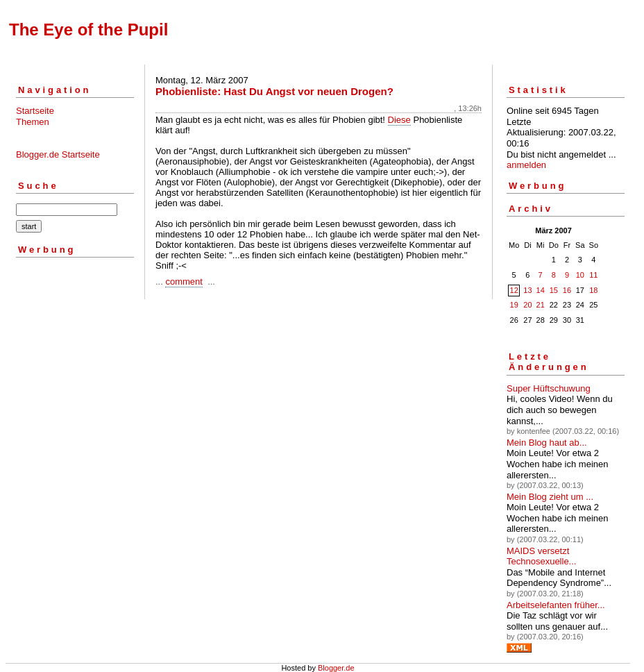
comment (184, 282)
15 (554, 290)
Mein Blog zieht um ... (550, 497)
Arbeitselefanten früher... (556, 605)
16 (567, 290)
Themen (33, 122)
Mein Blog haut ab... (547, 443)
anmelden (526, 165)
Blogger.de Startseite (58, 154)
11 (593, 275)
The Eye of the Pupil (88, 30)
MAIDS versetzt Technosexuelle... (541, 556)
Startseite (35, 111)
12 (514, 290)
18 (593, 290)
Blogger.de (336, 668)
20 (527, 305)
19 (514, 305)
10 (580, 275)
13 (527, 290)
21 (541, 305)
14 (541, 290)
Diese (399, 120)
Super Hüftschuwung (549, 388)
